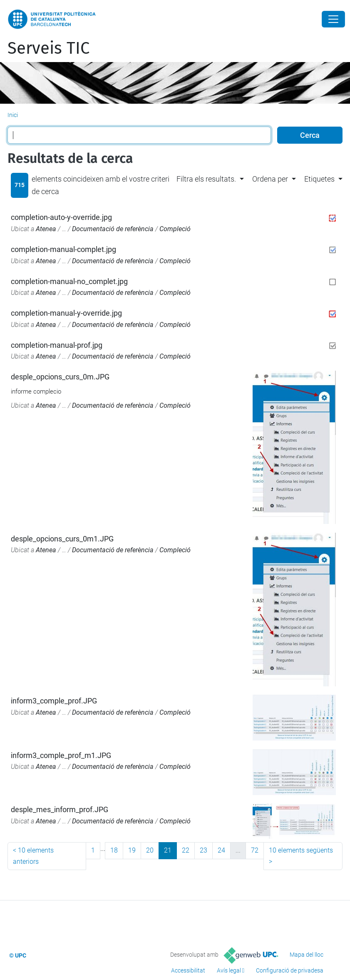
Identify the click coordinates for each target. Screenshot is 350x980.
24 (221, 850)
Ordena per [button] (270, 179)
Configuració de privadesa (290, 970)
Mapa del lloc (307, 955)
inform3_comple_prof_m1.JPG (61, 755)
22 (186, 850)
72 (255, 850)
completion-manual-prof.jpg (57, 345)
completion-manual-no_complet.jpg (69, 281)
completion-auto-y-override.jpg (61, 217)
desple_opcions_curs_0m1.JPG (62, 539)
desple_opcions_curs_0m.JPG (60, 377)
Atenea (46, 229)
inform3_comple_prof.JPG (54, 701)
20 (150, 850)
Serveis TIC (48, 48)
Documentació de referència (113, 229)
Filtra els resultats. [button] (206, 179)
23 (204, 850)
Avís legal (229, 970)
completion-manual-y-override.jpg (66, 313)
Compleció (175, 229)
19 (132, 850)
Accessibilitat (188, 970)
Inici (13, 115)
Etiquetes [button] (319, 179)
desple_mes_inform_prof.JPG (60, 809)
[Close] (333, 19)
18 (114, 850)
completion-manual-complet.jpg (63, 249)
